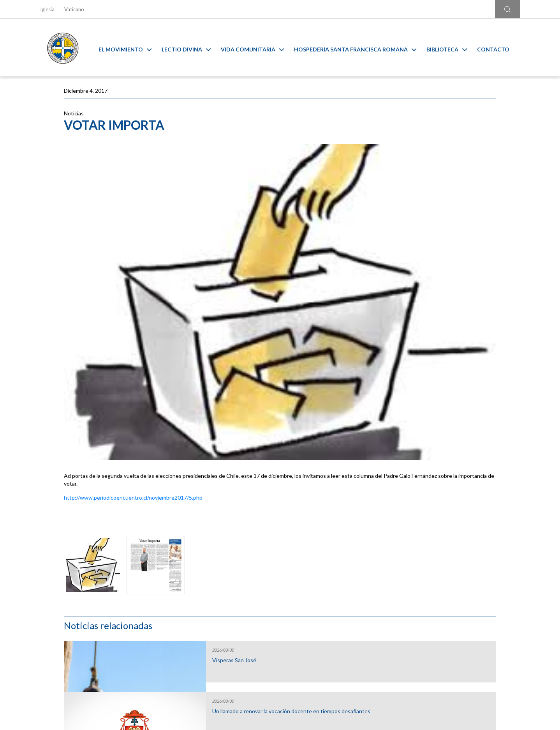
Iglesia (47, 9)
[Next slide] (521, 568)
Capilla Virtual (340, 579)
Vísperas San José (432, 142)
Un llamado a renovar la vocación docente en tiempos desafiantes (449, 196)
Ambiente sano (462, 579)
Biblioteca (453, 48)
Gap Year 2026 (428, 244)
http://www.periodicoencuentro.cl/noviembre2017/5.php (133, 372)
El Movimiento (131, 48)
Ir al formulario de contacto (178, 669)
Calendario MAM (220, 579)
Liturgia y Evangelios (98, 579)
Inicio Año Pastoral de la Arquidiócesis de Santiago (441, 299)
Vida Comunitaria (258, 48)
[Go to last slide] (39, 568)
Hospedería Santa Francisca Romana (361, 48)
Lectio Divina (192, 48)
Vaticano (74, 9)
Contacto (499, 48)
